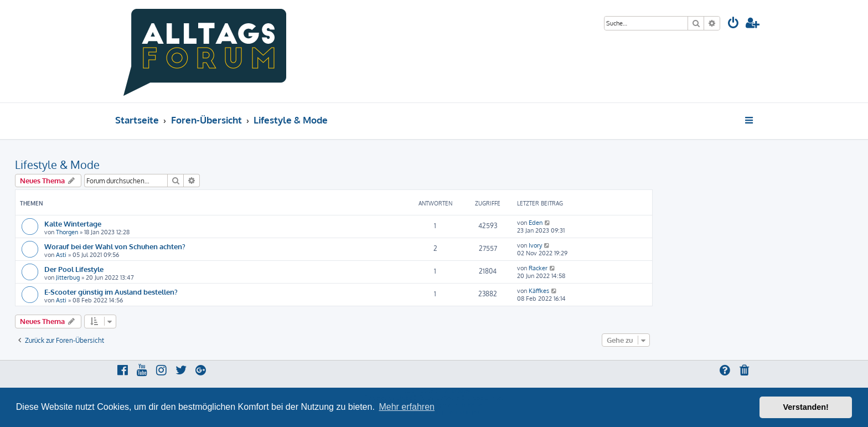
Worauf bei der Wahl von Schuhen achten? (115, 246)
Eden (536, 223)
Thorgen (67, 232)
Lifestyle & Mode (57, 164)
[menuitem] (733, 24)
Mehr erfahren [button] (407, 407)
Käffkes (539, 291)
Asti (61, 255)
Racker (538, 268)
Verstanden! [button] (806, 407)
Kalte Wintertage (73, 223)
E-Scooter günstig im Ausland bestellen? (111, 292)
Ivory (535, 245)
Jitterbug (68, 277)
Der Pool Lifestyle (74, 269)
